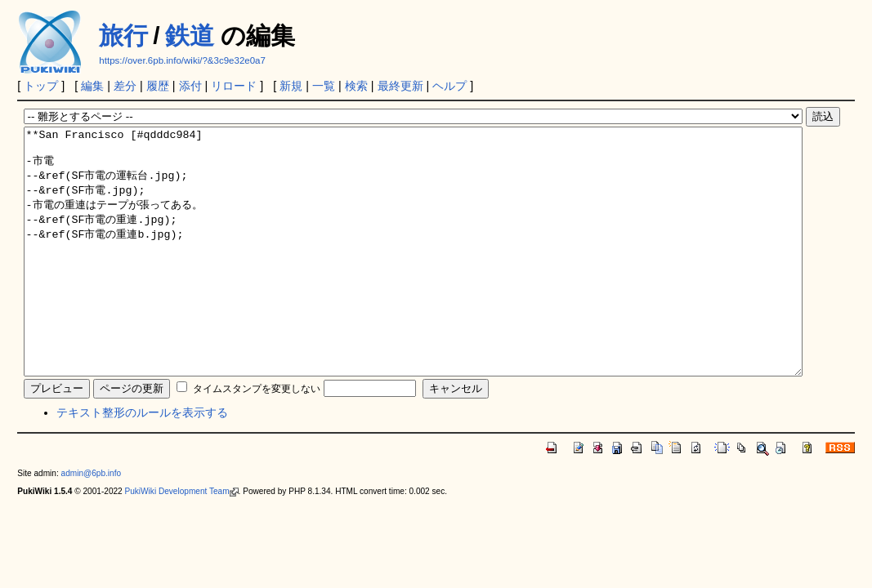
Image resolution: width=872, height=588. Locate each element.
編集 (92, 86)
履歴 (158, 86)
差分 (125, 86)
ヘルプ (449, 86)
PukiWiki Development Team (182, 540)
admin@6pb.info (92, 522)
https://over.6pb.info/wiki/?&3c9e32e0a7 (182, 60)
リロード (234, 86)
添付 (190, 86)
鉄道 (190, 36)
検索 (356, 86)
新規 (291, 86)
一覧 (324, 86)
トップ (41, 86)
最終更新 (400, 86)
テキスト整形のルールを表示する (142, 461)
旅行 (123, 36)
